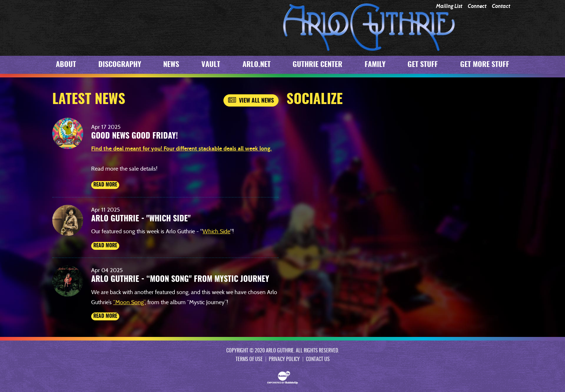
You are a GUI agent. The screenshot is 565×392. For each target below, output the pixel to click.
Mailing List (449, 6)
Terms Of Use (249, 360)
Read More (105, 185)
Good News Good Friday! (135, 136)
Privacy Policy (284, 360)
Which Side (216, 231)
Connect (477, 6)
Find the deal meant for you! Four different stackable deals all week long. (181, 148)
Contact (501, 6)
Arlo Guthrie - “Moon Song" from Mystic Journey (180, 279)
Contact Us (318, 360)
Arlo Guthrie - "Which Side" (141, 219)
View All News (251, 100)
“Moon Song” (129, 302)
